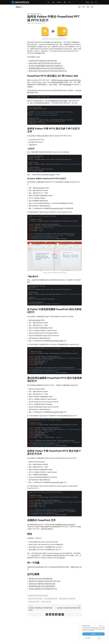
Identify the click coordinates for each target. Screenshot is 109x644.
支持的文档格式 (59, 82)
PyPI (36, 90)
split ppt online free (46, 602)
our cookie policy (91, 631)
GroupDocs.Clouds (36, 14)
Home (18, 7)
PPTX (29, 42)
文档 (40, 553)
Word (40, 82)
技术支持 (59, 2)
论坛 (78, 567)
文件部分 (52, 175)
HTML (55, 85)
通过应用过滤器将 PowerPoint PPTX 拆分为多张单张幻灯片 (47, 68)
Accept (93, 634)
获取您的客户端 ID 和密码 (60, 101)
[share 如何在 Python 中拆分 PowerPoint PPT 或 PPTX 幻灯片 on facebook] (56, 615)
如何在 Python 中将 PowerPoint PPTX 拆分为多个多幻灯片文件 (48, 71)
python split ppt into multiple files (67, 599)
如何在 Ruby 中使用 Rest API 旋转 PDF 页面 (42, 584)
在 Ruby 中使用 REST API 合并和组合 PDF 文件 (43, 589)
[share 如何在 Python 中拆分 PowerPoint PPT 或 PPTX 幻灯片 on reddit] (53, 615)
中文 (88, 2)
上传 (30, 140)
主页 (28, 14)
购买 (53, 2)
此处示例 (62, 558)
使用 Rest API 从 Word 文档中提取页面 (40, 579)
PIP (42, 90)
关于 (70, 2)
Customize (88, 638)
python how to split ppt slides (35, 599)
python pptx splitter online (51, 599)
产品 (48, 2)
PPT (28, 44)
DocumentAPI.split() (57, 208)
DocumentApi (40, 188)
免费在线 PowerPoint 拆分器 (65, 525)
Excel (44, 82)
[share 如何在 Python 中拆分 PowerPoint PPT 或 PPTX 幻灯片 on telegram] (63, 615)
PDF (50, 85)
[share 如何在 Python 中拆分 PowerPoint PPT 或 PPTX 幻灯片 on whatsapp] (60, 615)
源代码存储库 (67, 85)
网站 (65, 2)
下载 (30, 145)
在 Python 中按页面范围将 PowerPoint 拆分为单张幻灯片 (46, 66)
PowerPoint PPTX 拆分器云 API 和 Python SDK (43, 61)
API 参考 (34, 555)
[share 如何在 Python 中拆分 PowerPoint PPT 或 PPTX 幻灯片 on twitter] (47, 615)
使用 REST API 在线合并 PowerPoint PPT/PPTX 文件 (45, 581)
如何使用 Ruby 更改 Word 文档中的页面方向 (42, 586)
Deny (99, 638)
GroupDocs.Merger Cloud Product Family (38, 596)
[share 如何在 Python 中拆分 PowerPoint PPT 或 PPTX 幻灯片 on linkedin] (50, 615)
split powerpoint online (34, 602)
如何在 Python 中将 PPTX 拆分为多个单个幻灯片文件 (45, 63)
